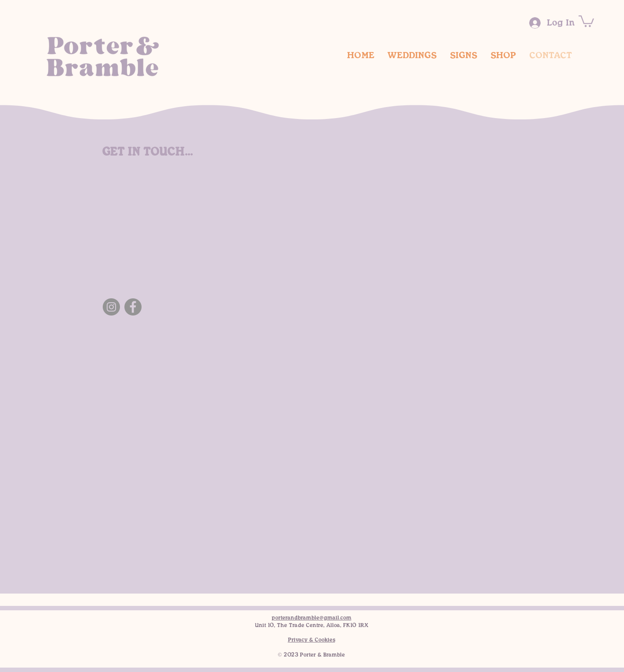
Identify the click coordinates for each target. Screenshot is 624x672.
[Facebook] (133, 307)
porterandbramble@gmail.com (312, 618)
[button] (586, 20)
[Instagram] (111, 307)
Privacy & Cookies (312, 640)
